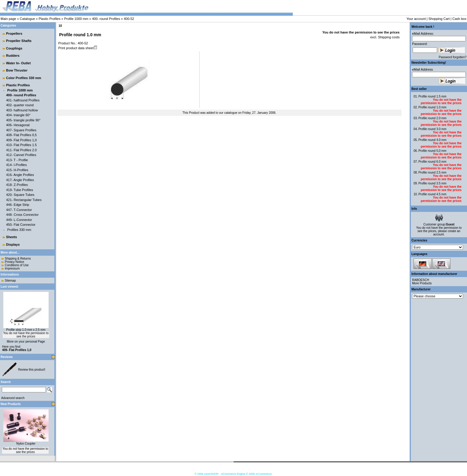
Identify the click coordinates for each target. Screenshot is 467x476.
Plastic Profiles (50, 19)
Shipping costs (388, 37)
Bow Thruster (17, 70)
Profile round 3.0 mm (432, 129)
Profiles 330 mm (19, 230)
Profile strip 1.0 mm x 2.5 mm (26, 330)
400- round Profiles (106, 19)
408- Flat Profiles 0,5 (21, 135)
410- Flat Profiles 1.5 (21, 145)
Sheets (11, 237)
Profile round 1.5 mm (432, 96)
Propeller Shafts (19, 41)
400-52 (129, 19)
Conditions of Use (17, 265)
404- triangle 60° (18, 115)
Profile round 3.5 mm (432, 183)
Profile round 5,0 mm (432, 151)
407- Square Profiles (21, 130)
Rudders (13, 56)
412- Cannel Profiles (21, 155)
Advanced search (13, 398)
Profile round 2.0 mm (432, 118)
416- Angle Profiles (20, 175)
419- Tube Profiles (19, 190)
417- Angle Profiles (20, 180)
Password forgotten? (453, 57)
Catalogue (27, 19)
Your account (416, 19)
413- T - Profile (17, 160)
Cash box (459, 19)
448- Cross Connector (22, 215)
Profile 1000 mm (76, 19)
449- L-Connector (19, 220)
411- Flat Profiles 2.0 (21, 150)
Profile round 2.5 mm (432, 173)
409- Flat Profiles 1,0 (21, 140)
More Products (422, 283)
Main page (8, 19)
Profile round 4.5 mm (432, 194)
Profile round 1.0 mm (432, 107)
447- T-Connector (19, 210)
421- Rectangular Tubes (24, 200)
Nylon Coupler (26, 444)
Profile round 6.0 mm (432, 162)
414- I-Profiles (16, 165)
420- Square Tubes (20, 195)
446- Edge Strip (18, 205)
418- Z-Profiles (17, 185)
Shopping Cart (439, 19)
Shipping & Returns (18, 259)
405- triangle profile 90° (23, 120)
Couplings (14, 48)
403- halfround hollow (22, 110)
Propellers (14, 34)
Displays (13, 244)
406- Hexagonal (18, 125)
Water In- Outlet (18, 63)
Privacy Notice (14, 262)
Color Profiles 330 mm (24, 78)
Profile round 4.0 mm (432, 140)
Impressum (12, 268)
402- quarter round (20, 105)
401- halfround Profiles (23, 100)
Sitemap (10, 281)
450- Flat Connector (21, 225)
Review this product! (32, 370)
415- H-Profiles (17, 170)
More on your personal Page (26, 342)
